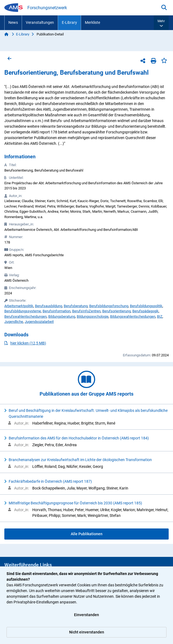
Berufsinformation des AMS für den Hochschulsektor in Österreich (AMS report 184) (79, 438)
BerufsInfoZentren (86, 311)
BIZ (160, 316)
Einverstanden (87, 615)
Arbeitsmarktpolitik (19, 306)
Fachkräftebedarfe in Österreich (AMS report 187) (50, 481)
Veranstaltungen (40, 22)
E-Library (69, 22)
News (13, 22)
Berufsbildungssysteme (23, 311)
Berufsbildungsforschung (109, 306)
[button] (161, 23)
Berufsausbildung (49, 306)
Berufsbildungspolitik (146, 306)
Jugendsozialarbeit (39, 322)
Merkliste (92, 22)
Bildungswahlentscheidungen (133, 316)
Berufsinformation (57, 311)
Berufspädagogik (145, 311)
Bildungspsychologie (93, 316)
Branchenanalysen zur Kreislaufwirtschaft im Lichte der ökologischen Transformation (80, 460)
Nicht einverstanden (87, 632)
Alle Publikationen (87, 534)
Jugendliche (14, 322)
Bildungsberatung (62, 316)
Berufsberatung (76, 306)
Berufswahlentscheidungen (25, 316)
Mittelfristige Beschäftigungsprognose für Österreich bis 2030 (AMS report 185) (75, 503)
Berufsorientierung (116, 311)
